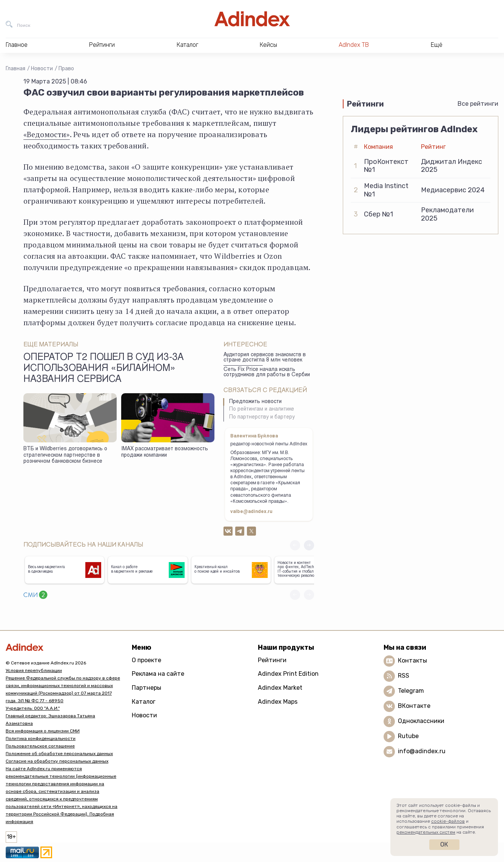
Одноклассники (421, 721)
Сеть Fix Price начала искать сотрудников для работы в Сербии (267, 373)
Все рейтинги (478, 104)
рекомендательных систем (426, 832)
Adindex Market (280, 688)
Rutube (408, 736)
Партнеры (146, 688)
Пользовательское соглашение (40, 746)
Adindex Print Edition (288, 674)
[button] (309, 545)
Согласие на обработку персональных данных (57, 761)
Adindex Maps (278, 702)
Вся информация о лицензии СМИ (43, 731)
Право (66, 69)
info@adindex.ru (422, 751)
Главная (15, 69)
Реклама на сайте (158, 674)
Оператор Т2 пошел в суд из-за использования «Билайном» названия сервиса (104, 369)
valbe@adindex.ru (251, 512)
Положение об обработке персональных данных (59, 754)
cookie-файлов (448, 821)
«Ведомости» (47, 134)
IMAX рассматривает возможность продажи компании (165, 452)
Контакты (412, 660)
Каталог (144, 702)
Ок (444, 844)
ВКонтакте (414, 706)
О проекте (146, 660)
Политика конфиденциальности (41, 738)
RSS (404, 676)
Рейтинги (272, 660)
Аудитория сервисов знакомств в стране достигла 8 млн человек (265, 358)
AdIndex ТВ (354, 45)
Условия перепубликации (34, 670)
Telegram (411, 691)
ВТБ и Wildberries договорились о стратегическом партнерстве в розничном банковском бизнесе (65, 455)
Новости (42, 69)
